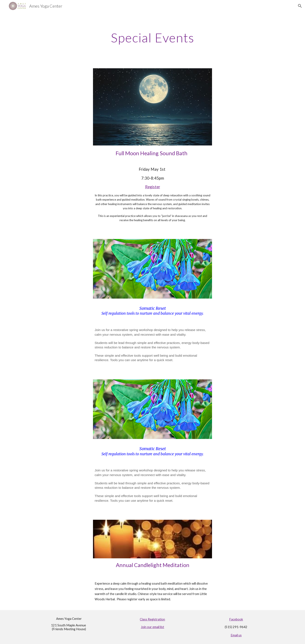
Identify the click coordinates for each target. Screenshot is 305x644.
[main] (152, 38)
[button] (300, 6)
